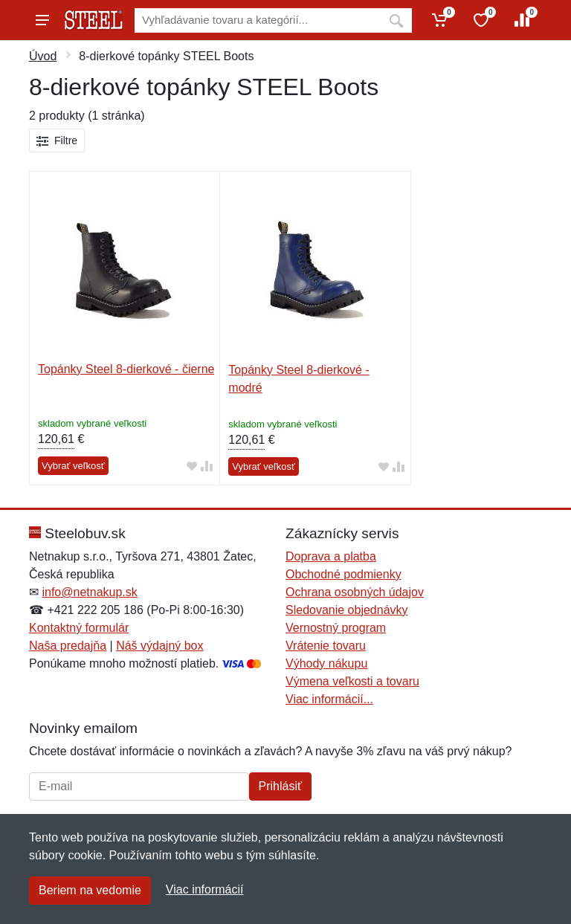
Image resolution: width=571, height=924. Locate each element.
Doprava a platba (331, 556)
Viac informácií (205, 889)
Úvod (43, 56)
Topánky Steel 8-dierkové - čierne (126, 369)
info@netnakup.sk (89, 592)
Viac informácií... (329, 699)
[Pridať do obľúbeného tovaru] (192, 466)
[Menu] (42, 20)
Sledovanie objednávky (347, 610)
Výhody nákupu (326, 663)
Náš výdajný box (159, 646)
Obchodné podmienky (343, 574)
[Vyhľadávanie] (258, 20)
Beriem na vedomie (90, 890)
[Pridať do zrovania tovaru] (207, 466)
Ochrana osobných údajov (355, 592)
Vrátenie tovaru (326, 646)
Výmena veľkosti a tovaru (352, 681)
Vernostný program (336, 628)
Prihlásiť (280, 786)
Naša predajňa (68, 646)
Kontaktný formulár (79, 628)
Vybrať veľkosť (73, 466)
